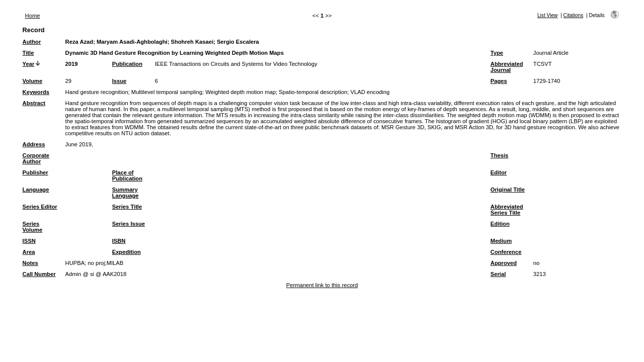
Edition (500, 224)
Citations (574, 15)
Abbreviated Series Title (507, 210)
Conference (506, 252)
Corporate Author (36, 158)
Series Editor (40, 207)
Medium (501, 241)
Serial (498, 274)
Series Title (127, 207)
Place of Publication (127, 175)
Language (36, 190)
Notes (30, 263)
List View (548, 15)
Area (29, 252)
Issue (119, 81)
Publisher (35, 172)
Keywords (36, 92)
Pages (499, 81)
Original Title (508, 190)
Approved (504, 263)
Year (29, 64)
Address (34, 144)
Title (28, 53)
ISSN (29, 241)
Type (497, 53)
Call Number (39, 274)
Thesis (499, 155)
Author (32, 42)
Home (33, 16)
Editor (499, 172)
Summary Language (126, 193)
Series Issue (129, 224)
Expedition (127, 252)
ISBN (119, 241)
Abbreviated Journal (507, 67)
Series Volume (33, 227)
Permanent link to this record (322, 285)
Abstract (34, 103)
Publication (127, 64)
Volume (33, 81)
